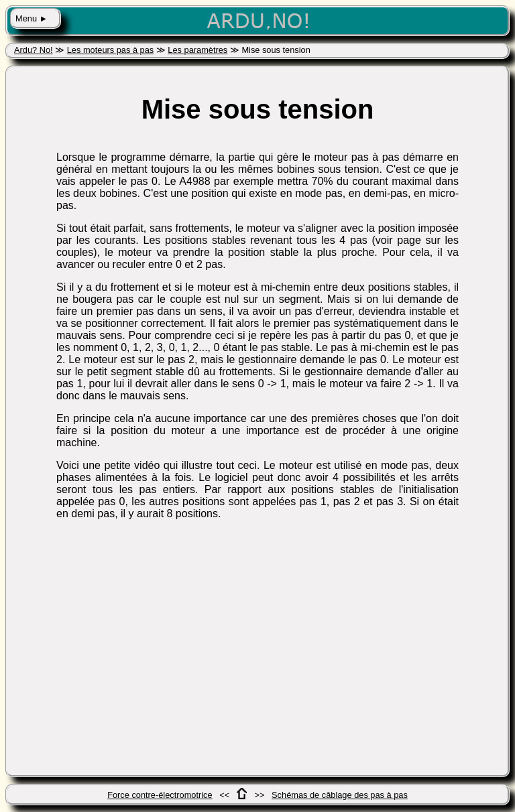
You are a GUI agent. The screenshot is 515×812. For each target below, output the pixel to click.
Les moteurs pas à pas (110, 50)
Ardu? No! (34, 50)
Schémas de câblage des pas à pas (340, 795)
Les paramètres (197, 50)
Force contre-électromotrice (160, 795)
